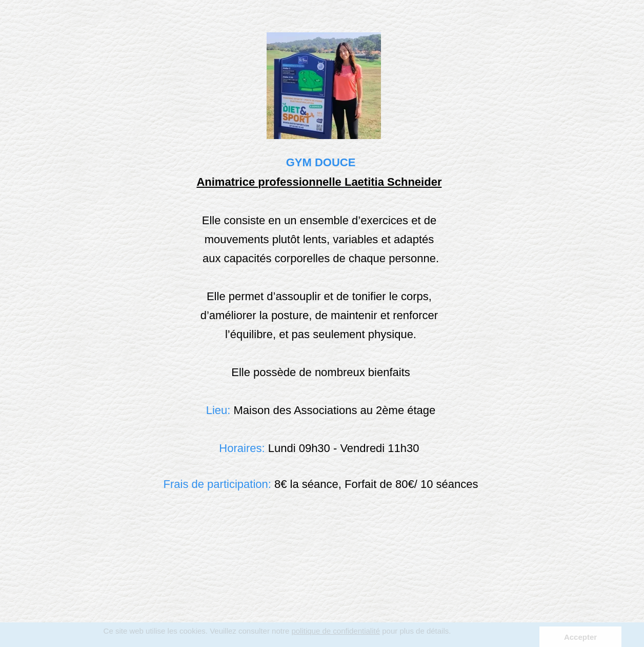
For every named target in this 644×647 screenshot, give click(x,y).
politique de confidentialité (336, 631)
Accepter (580, 637)
